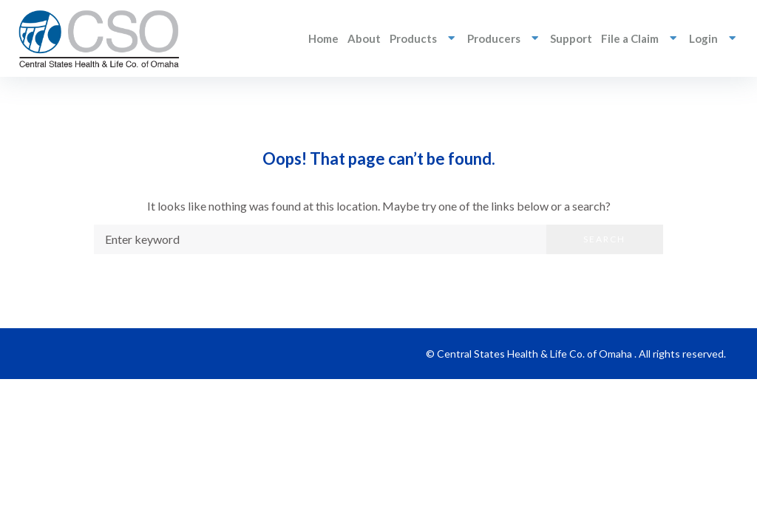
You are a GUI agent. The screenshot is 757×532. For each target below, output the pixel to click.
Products (424, 38)
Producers (505, 38)
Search (604, 239)
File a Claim (641, 38)
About (364, 38)
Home (323, 38)
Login (714, 38)
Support (571, 38)
